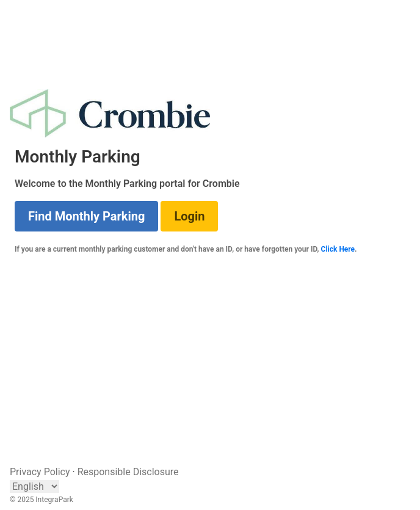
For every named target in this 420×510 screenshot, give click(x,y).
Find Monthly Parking (86, 216)
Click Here (338, 249)
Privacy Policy (40, 472)
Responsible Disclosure (128, 472)
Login (189, 216)
